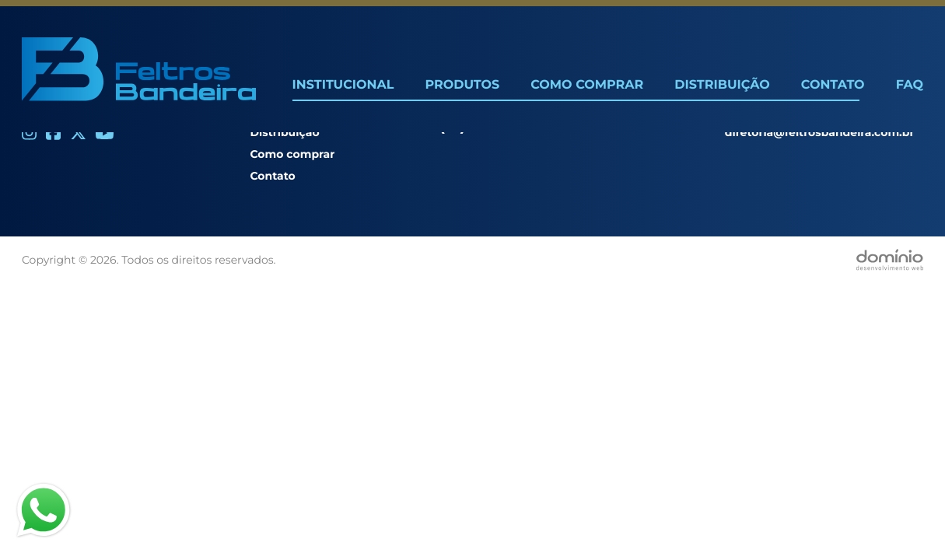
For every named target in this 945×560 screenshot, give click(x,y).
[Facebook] (53, 133)
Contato (833, 85)
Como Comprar (587, 85)
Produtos (462, 85)
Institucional (343, 85)
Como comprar (292, 154)
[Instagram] (29, 133)
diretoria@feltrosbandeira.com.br (820, 132)
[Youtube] (105, 133)
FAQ (910, 85)
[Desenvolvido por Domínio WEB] (890, 260)
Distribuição (722, 85)
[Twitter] (78, 133)
